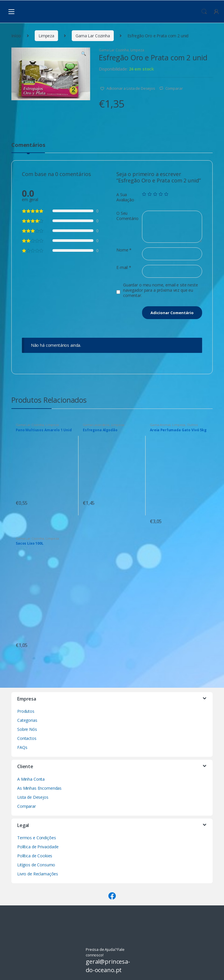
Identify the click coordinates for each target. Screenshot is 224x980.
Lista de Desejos (33, 797)
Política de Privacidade (38, 847)
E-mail (124, 268)
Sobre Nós (27, 729)
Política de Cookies (35, 856)
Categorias (27, 720)
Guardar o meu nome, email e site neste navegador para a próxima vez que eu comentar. (161, 290)
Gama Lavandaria (96, 425)
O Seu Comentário (127, 216)
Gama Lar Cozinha (93, 36)
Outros (192, 425)
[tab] (28, 147)
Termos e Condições (36, 838)
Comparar (174, 88)
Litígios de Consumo (36, 865)
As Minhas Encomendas (39, 788)
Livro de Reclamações (38, 874)
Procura (204, 12)
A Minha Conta (31, 779)
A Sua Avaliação (125, 197)
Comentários (28, 145)
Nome (124, 250)
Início (16, 36)
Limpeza (46, 36)
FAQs (22, 747)
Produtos (26, 711)
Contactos (27, 738)
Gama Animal (160, 425)
